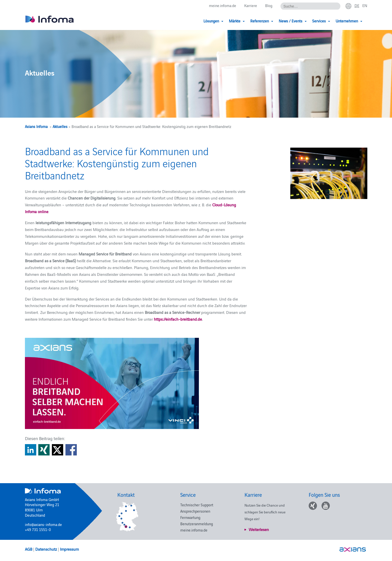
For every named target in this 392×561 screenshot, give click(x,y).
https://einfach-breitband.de (178, 319)
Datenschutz (46, 549)
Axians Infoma (36, 126)
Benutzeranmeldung (197, 524)
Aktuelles (60, 126)
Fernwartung (190, 517)
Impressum (69, 549)
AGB (29, 549)
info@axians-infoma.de (43, 524)
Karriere (251, 5)
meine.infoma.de (223, 5)
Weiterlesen (259, 529)
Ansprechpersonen (195, 511)
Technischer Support (197, 505)
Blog (269, 5)
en (365, 5)
